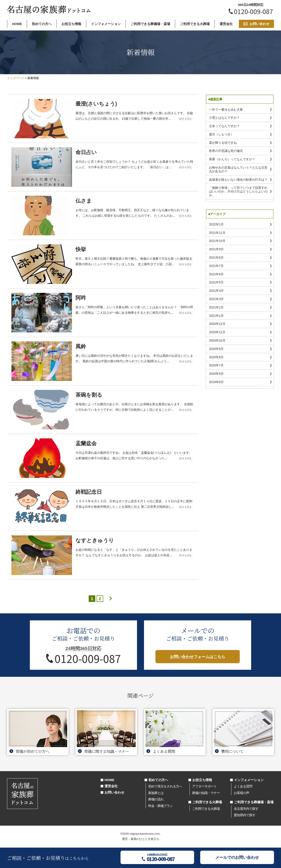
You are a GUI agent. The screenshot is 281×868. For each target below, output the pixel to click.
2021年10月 (217, 241)
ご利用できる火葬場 (195, 24)
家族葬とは (156, 793)
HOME (17, 24)
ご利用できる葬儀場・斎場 (150, 24)
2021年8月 (216, 258)
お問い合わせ (114, 792)
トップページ (16, 78)
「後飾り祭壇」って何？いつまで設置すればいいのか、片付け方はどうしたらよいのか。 (238, 191)
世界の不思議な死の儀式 (226, 151)
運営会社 (226, 24)
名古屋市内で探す (246, 809)
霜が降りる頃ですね (223, 143)
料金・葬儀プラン (160, 806)
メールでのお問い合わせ (237, 857)
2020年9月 (216, 349)
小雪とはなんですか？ (224, 118)
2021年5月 (216, 282)
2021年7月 (216, 266)
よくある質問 (243, 786)
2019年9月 (216, 382)
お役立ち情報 (71, 24)
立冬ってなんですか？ (224, 126)
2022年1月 (216, 224)
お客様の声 (241, 793)
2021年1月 (216, 316)
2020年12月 (217, 324)
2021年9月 (216, 249)
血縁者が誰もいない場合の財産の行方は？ (238, 180)
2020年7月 (216, 365)
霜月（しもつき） (221, 134)
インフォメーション (106, 24)
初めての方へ (42, 24)
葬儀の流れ (156, 799)
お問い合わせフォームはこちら (198, 657)
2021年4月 (216, 291)
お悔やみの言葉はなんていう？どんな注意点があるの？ (238, 169)
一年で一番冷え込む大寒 (226, 110)
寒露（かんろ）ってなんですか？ (232, 159)
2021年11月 (217, 233)
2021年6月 (216, 274)
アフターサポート (204, 786)
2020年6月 (216, 374)
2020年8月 (216, 357)
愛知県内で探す (245, 815)
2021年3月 (216, 299)
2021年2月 (216, 307)
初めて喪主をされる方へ (165, 786)
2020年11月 (217, 332)
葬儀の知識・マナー (206, 793)
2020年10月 (217, 340)
